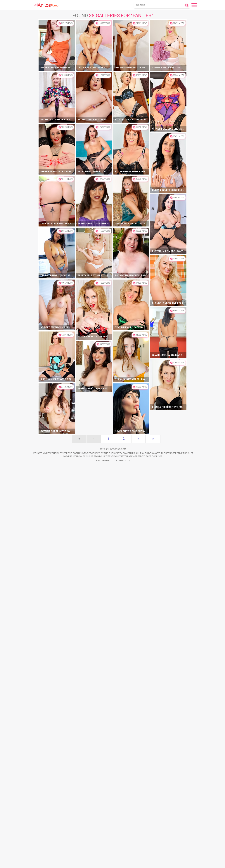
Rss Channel (103, 862)
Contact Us (123, 862)
